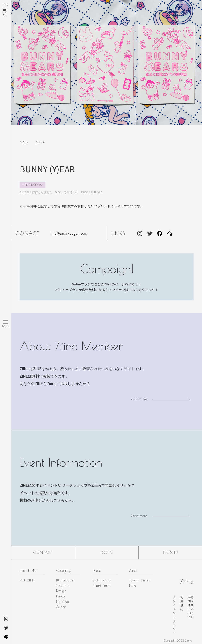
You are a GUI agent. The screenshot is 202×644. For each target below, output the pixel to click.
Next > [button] (40, 142)
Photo (61, 596)
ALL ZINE (27, 580)
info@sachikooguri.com (69, 233)
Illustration (33, 185)
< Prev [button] (24, 142)
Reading (63, 602)
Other (61, 607)
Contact (43, 552)
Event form (102, 586)
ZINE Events (102, 580)
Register (170, 552)
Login (107, 552)
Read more (139, 399)
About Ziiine (140, 580)
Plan (133, 586)
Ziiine (6, 10)
